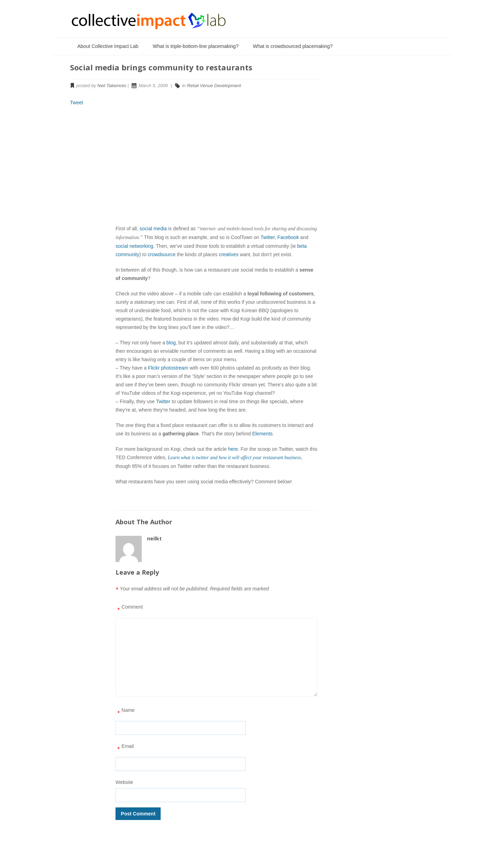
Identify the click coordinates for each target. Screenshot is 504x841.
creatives (229, 254)
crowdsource (162, 254)
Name (125, 713)
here (233, 449)
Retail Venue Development (214, 86)
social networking (134, 246)
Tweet (76, 103)
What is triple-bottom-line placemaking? (195, 46)
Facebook (288, 237)
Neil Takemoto (112, 86)
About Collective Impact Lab (108, 46)
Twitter (267, 237)
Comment (129, 609)
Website (124, 782)
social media (153, 229)
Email (125, 749)
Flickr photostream (168, 368)
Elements (262, 434)
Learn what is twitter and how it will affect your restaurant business (234, 458)
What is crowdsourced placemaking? (293, 46)
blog (171, 343)
